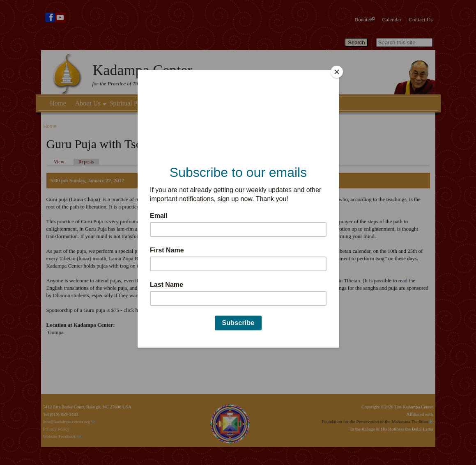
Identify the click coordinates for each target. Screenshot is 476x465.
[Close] (337, 72)
